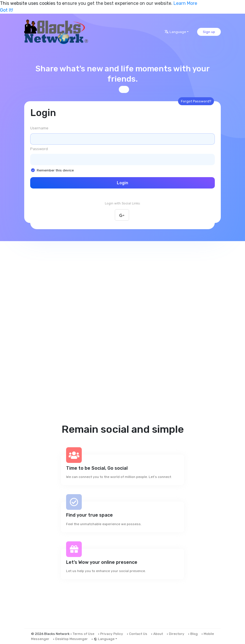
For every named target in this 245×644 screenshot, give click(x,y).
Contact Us (138, 634)
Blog (194, 634)
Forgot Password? (196, 101)
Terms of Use (83, 634)
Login (122, 183)
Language (175, 32)
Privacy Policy (112, 634)
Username (39, 128)
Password (39, 149)
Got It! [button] (7, 10)
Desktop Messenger (72, 639)
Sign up (209, 32)
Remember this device (55, 170)
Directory (177, 634)
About (158, 634)
